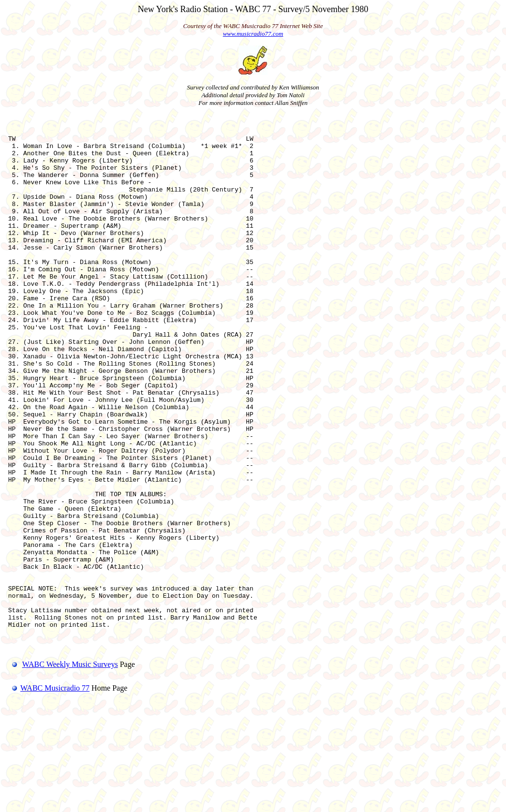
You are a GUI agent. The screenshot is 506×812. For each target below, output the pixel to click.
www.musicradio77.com (253, 34)
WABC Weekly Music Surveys (70, 766)
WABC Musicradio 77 (47, 790)
